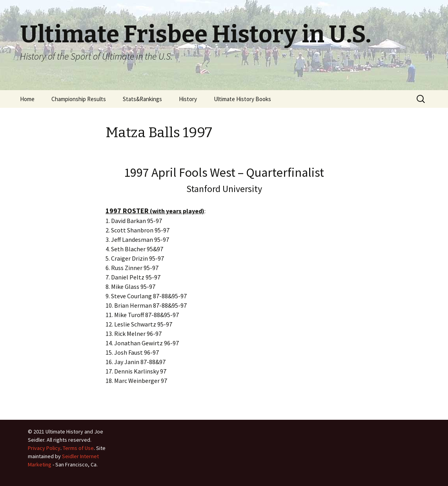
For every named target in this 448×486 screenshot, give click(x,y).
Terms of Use (78, 448)
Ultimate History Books (242, 99)
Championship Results (79, 99)
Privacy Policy (44, 448)
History (188, 99)
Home (27, 99)
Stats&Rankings (142, 99)
